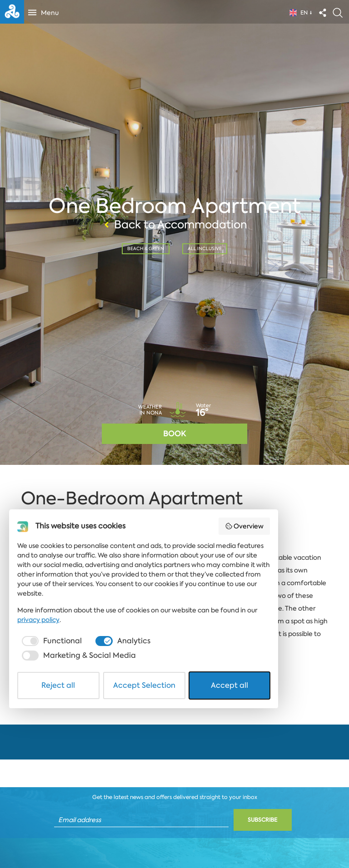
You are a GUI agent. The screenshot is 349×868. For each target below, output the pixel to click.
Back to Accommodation (174, 224)
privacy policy (282, 787)
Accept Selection (175, 838)
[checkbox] (54, 808)
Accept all (279, 838)
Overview (304, 711)
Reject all (70, 838)
